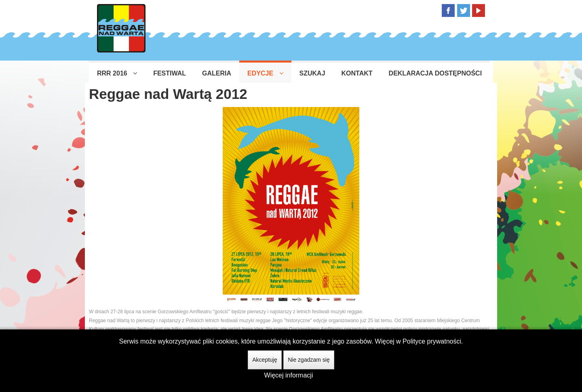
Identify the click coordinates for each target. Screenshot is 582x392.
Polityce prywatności (432, 341)
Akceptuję (265, 360)
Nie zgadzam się (309, 360)
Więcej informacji (289, 375)
